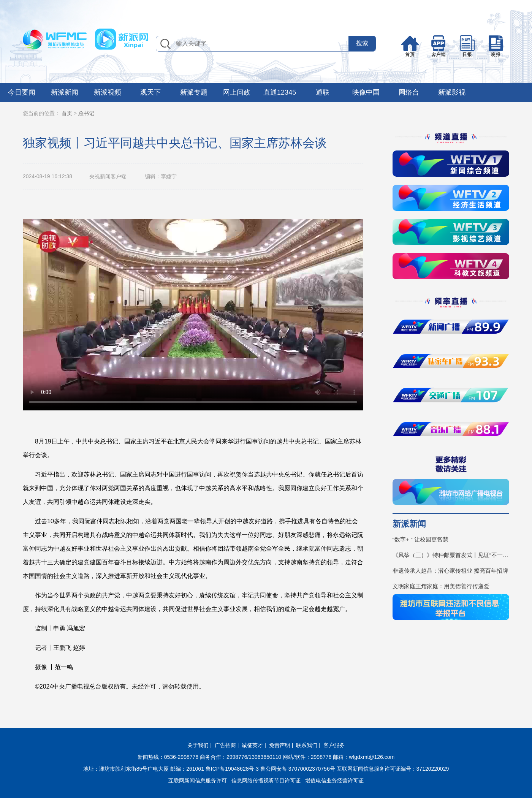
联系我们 (307, 745)
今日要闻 (22, 92)
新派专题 (194, 92)
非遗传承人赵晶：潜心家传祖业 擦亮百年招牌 (450, 571)
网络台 (409, 92)
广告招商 (225, 745)
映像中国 (366, 92)
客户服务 (334, 745)
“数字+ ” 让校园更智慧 (420, 539)
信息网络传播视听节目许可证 (266, 781)
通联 (323, 92)
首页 (67, 113)
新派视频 (108, 92)
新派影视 (452, 92)
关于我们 (198, 745)
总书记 (86, 113)
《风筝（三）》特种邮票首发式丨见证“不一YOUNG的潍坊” (451, 555)
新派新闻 (65, 92)
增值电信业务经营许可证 (334, 781)
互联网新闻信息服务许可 (198, 781)
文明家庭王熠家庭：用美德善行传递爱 (441, 586)
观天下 (150, 92)
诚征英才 (252, 745)
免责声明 (280, 745)
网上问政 (237, 92)
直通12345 (280, 92)
